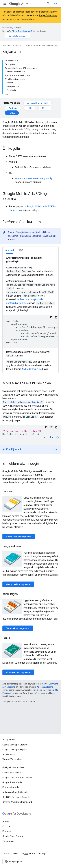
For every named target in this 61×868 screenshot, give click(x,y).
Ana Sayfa (7, 45)
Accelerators (9, 754)
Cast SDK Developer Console (16, 797)
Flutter (12, 113)
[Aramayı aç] (48, 4)
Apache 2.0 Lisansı (45, 687)
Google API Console (12, 773)
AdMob (21, 4)
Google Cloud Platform (13, 836)
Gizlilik (15, 854)
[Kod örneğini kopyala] (56, 317)
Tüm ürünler (8, 841)
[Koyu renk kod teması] (51, 317)
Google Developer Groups (15, 745)
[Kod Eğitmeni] (51, 427)
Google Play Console (12, 782)
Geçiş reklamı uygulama (18, 584)
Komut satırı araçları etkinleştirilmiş (33, 178)
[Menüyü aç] (5, 4)
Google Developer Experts (15, 750)
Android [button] (10, 250)
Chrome (6, 826)
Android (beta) (38, 103)
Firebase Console (11, 787)
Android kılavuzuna (32, 369)
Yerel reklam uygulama (18, 628)
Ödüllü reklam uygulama (18, 672)
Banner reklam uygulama (19, 537)
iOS (30, 108)
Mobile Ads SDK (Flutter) (47, 45)
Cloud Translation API (22, 31)
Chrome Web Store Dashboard (17, 802)
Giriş (55, 4)
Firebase (7, 831)
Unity (45, 108)
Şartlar (6, 854)
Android (13, 108)
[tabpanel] (30, 314)
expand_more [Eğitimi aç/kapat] (56, 450)
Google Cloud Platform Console (18, 778)
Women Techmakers (12, 759)
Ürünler (19, 45)
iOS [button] (21, 250)
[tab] (10, 250)
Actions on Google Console (15, 792)
